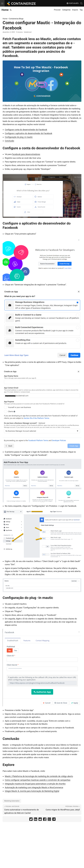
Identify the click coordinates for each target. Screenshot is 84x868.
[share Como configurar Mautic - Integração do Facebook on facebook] (45, 820)
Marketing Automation (12, 801)
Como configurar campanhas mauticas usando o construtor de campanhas (38, 780)
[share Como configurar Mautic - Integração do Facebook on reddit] (40, 820)
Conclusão (9, 141)
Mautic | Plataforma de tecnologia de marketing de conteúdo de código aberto (39, 776)
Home (5, 10)
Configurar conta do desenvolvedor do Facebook (26, 130)
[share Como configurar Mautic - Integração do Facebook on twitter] (31, 820)
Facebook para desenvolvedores (26, 154)
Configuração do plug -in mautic (19, 137)
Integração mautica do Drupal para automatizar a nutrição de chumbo (35, 784)
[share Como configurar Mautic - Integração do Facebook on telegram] (54, 820)
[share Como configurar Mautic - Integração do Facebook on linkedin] (36, 820)
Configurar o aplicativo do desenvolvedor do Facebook (28, 133)
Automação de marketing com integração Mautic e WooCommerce (34, 787)
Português (73, 3)
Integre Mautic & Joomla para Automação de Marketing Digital (32, 791)
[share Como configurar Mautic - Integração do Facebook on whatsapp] (49, 820)
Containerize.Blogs (16, 19)
